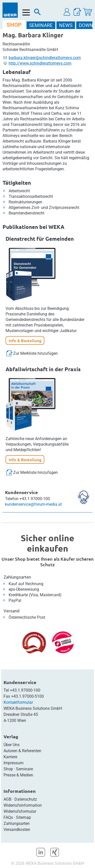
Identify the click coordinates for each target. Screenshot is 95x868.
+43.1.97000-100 (25, 690)
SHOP (14, 25)
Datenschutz (26, 799)
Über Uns (12, 745)
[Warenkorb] (87, 12)
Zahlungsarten (17, 577)
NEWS (66, 25)
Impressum (14, 763)
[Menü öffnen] (26, 12)
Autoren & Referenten (22, 751)
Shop (8, 769)
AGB (7, 799)
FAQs (8, 817)
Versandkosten (17, 830)
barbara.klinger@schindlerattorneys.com (45, 58)
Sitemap (23, 817)
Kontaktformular (18, 702)
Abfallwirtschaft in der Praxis (43, 369)
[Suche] (37, 13)
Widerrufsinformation (23, 805)
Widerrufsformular (20, 811)
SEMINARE (41, 25)
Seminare (24, 769)
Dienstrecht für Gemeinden (40, 239)
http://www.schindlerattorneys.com (40, 63)
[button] (67, 12)
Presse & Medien (18, 775)
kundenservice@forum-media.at (33, 504)
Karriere (10, 757)
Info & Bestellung (25, 340)
